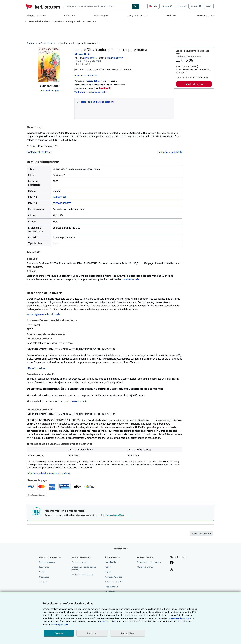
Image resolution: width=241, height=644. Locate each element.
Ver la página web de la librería (43, 314)
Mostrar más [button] (132, 279)
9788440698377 (62, 203)
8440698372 (89, 58)
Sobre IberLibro (111, 562)
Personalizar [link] (128, 633)
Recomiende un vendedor (82, 575)
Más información (36, 368)
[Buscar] (136, 6)
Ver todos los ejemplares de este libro (95, 102)
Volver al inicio (121, 549)
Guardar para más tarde (86, 75)
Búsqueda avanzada (36, 15)
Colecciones (70, 15)
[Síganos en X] (172, 569)
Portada (30, 43)
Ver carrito (43, 582)
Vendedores (171, 15)
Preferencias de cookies (178, 618)
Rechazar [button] (92, 633)
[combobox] (98, 6)
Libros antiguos (101, 15)
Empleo (108, 572)
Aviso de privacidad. (60, 624)
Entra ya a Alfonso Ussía (115, 515)
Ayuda (209, 6)
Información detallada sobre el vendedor (49, 473)
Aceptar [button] (59, 633)
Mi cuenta (43, 572)
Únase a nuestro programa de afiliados (84, 568)
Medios (107, 567)
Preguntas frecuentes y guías (149, 562)
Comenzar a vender (205, 15)
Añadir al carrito (194, 84)
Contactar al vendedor (39, 152)
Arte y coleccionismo (137, 15)
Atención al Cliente (145, 567)
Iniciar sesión (167, 6)
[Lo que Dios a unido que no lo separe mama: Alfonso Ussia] (49, 65)
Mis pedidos (44, 577)
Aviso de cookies (111, 587)
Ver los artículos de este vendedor (91, 92)
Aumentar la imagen (49, 90)
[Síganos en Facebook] (172, 563)
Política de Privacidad (113, 577)
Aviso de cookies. (108, 621)
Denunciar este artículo (170, 152)
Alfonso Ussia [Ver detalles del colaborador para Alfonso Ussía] (46, 43)
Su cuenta (182, 6)
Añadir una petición (201, 534)
